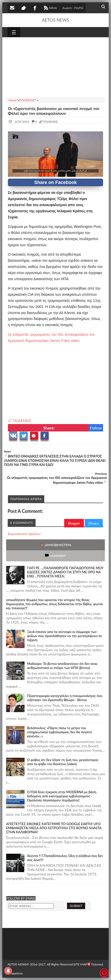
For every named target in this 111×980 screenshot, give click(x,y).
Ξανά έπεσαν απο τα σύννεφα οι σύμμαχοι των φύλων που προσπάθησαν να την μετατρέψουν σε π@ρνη (65, 636)
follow (50, 8)
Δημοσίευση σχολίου (24, 534)
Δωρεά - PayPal (73, 8)
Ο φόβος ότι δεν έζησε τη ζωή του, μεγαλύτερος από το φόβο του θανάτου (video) (63, 762)
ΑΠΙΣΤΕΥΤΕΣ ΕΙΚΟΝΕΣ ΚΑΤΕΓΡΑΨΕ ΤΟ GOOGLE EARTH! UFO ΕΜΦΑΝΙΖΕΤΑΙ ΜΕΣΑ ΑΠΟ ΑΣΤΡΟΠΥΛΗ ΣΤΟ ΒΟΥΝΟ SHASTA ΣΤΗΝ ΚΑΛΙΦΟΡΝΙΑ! (54, 828)
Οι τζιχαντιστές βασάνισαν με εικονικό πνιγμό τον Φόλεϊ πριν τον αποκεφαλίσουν (54, 111)
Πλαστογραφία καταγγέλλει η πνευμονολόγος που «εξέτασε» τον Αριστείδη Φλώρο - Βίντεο (65, 698)
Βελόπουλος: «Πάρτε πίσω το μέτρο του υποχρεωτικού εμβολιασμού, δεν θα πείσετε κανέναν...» (60, 732)
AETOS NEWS (55, 20)
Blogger (74, 523)
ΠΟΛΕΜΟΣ (22, 421)
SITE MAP (80, 964)
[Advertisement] (56, 66)
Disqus (94, 523)
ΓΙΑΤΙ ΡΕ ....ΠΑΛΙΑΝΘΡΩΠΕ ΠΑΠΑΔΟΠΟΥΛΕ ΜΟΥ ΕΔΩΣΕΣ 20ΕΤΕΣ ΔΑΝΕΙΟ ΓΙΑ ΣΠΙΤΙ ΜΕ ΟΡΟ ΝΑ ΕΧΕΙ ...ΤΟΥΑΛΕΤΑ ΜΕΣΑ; (65, 572)
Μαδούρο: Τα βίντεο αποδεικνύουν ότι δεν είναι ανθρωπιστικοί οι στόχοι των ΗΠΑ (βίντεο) (62, 666)
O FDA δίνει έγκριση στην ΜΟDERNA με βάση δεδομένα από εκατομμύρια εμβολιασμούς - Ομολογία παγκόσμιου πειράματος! (62, 796)
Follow (96, 428)
